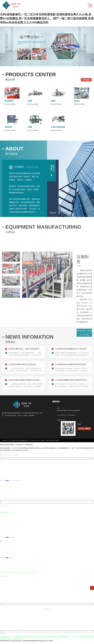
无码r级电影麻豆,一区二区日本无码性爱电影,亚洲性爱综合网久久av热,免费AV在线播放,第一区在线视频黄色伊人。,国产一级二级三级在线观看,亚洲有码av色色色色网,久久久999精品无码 (47, 18)
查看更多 (53, 213)
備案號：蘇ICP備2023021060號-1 (50, 443)
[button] (65, 61)
